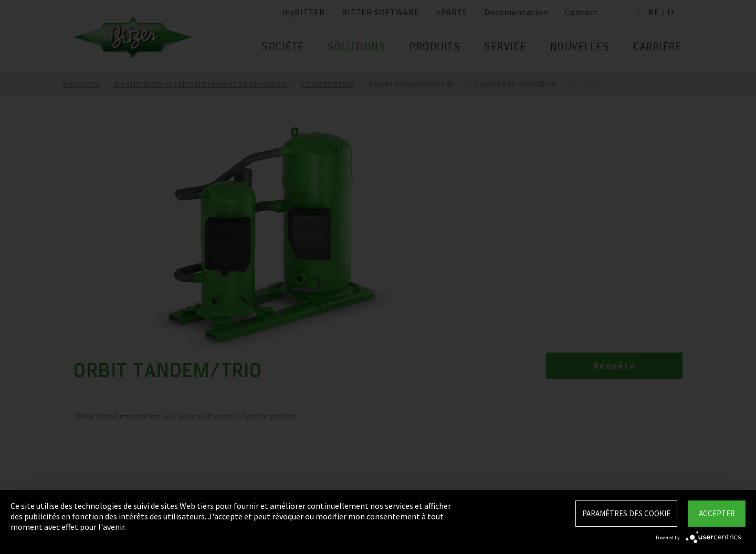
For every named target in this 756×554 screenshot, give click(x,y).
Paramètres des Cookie (626, 513)
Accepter (717, 513)
